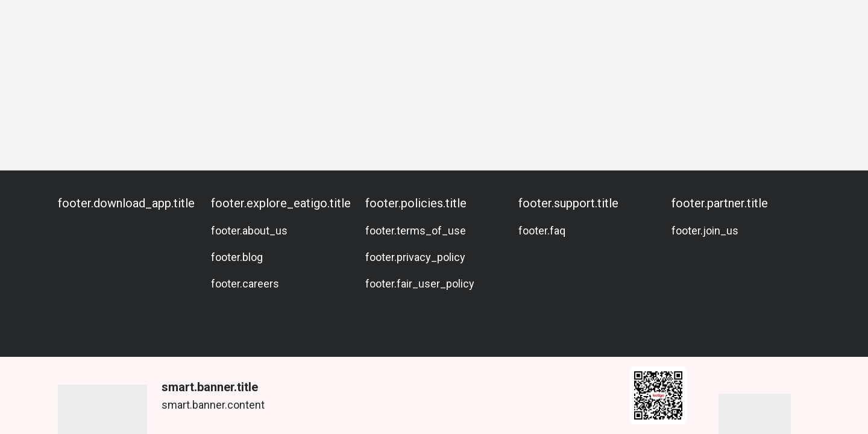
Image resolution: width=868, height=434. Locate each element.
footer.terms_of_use (416, 231)
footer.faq (542, 231)
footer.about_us (249, 231)
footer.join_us (705, 231)
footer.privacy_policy (415, 257)
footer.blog (237, 257)
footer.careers (245, 284)
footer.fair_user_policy (420, 284)
